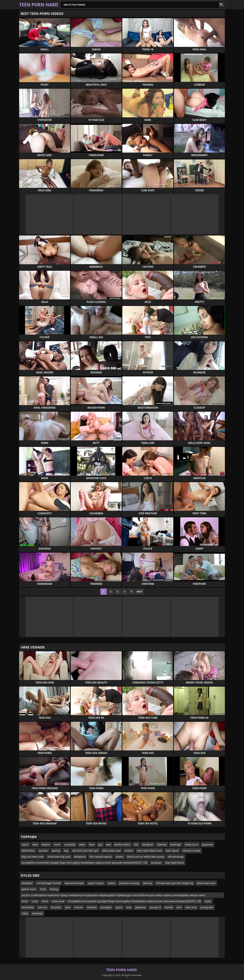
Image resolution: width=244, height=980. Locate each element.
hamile (169, 907)
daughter (148, 844)
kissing (54, 889)
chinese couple (191, 851)
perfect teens (122, 844)
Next (140, 592)
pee (108, 844)
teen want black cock (149, 851)
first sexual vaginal (101, 857)
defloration (28, 851)
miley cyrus (191, 844)
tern (179, 907)
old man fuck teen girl (85, 851)
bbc (136, 844)
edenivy (162, 844)
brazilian (156, 863)
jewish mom (29, 889)
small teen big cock (59, 857)
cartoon (43, 851)
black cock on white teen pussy (146, 857)
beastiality (28, 907)
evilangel (176, 844)
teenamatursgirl (74, 883)
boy (66, 851)
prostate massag (129, 883)
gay (100, 844)
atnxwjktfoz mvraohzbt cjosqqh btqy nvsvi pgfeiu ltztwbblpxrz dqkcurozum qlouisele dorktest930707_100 (84, 863)
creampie (70, 844)
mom (57, 844)
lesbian (46, 844)
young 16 (155, 907)
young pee (207, 907)
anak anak (58, 901)
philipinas (80, 857)
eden (82, 844)
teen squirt (172, 851)
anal (129, 907)
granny (56, 851)
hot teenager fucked (49, 883)
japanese (208, 844)
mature (78, 907)
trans (43, 889)
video (25, 913)
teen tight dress (175, 863)
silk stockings (176, 857)
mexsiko (92, 907)
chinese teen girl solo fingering (175, 883)
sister (208, 901)
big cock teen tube (33, 857)
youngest (106, 907)
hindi (25, 901)
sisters (120, 857)
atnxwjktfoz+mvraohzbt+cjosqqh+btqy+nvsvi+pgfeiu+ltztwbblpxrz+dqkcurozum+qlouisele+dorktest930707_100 (134, 901)
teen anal (191, 907)
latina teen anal (111, 851)
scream (129, 851)
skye (92, 844)
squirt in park (96, 883)
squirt (25, 844)
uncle (35, 901)
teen (35, 844)
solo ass (43, 907)
